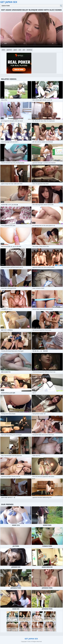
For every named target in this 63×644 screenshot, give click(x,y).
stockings (29, 50)
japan (15, 50)
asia (20, 50)
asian (3, 50)
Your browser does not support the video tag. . (32, 30)
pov (24, 50)
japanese (9, 50)
